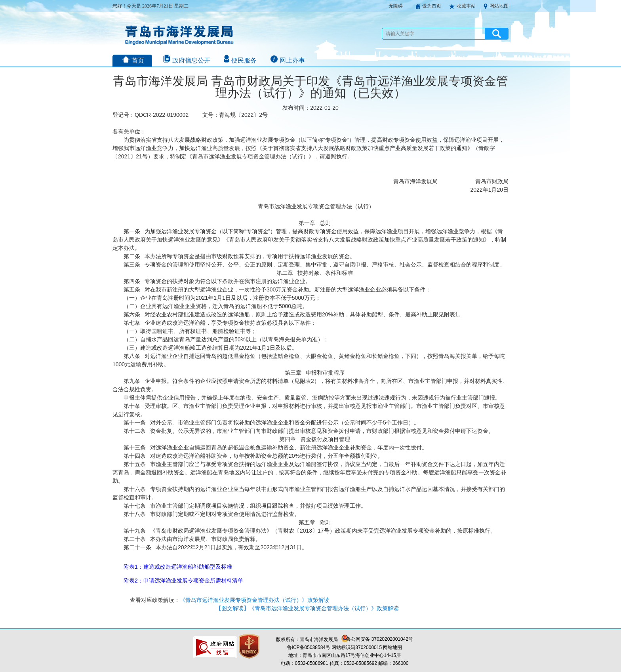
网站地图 (499, 6)
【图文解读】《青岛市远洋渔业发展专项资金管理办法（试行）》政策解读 (307, 608)
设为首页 (432, 6)
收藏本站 (466, 6)
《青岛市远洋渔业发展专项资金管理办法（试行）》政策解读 (255, 600)
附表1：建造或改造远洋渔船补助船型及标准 (178, 567)
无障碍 (396, 6)
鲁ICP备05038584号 (309, 647)
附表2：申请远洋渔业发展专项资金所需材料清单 (183, 581)
